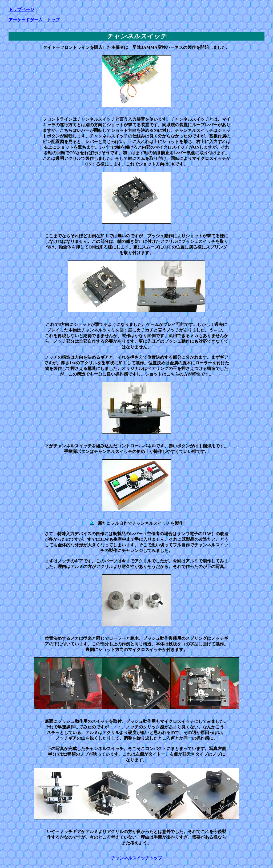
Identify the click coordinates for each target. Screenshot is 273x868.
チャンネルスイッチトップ (136, 858)
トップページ (21, 9)
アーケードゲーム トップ (34, 20)
